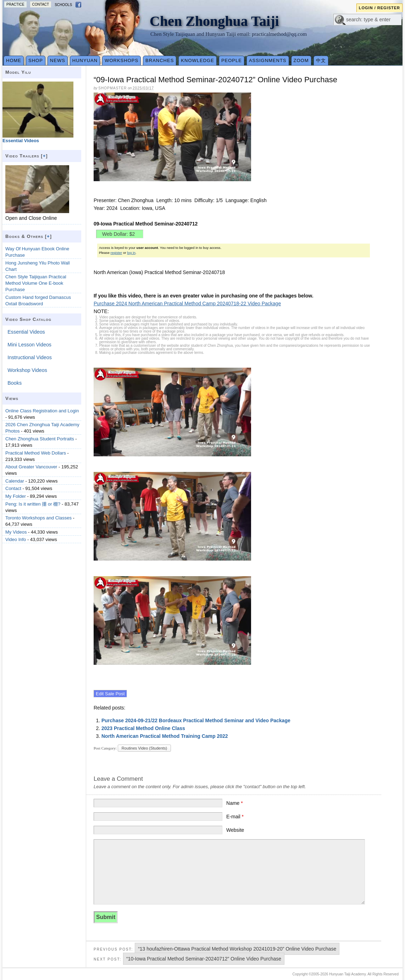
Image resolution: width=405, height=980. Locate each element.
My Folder (16, 496)
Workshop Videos (27, 370)
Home (14, 60)
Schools (63, 5)
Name (235, 803)
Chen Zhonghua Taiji (214, 21)
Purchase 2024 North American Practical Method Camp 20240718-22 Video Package (187, 304)
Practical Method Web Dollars (36, 453)
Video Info (16, 539)
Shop (36, 60)
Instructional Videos (30, 357)
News (58, 60)
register (116, 253)
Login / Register (379, 8)
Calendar (15, 481)
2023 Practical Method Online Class (143, 728)
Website (235, 830)
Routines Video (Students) (144, 748)
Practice (15, 4)
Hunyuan (85, 60)
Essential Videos (26, 332)
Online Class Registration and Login (42, 411)
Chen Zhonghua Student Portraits (40, 439)
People (232, 60)
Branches (160, 60)
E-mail (235, 817)
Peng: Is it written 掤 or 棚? (33, 504)
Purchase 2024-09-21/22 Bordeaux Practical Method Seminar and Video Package (196, 720)
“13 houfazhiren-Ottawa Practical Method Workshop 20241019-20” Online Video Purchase (237, 949)
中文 (321, 60)
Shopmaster (112, 88)
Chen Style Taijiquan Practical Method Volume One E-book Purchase (36, 283)
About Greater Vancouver (31, 467)
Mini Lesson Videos (29, 345)
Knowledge (198, 60)
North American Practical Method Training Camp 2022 (165, 736)
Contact (41, 4)
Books (15, 383)
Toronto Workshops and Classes (38, 518)
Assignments (268, 60)
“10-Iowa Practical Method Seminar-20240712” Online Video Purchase (204, 959)
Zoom (301, 60)
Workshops (121, 60)
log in (131, 253)
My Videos (16, 532)
